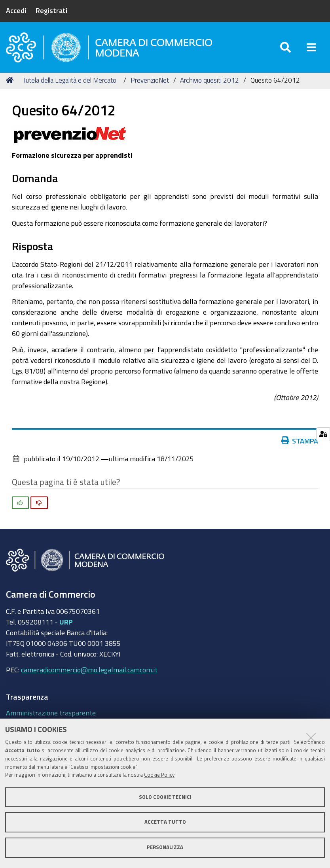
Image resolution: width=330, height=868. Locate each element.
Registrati (51, 10)
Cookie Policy (159, 775)
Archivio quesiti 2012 (210, 80)
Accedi (16, 10)
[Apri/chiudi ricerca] (285, 47)
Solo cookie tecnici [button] (165, 797)
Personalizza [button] (165, 847)
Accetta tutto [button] (165, 822)
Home (11, 80)
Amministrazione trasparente (51, 713)
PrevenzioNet (150, 80)
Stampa (300, 441)
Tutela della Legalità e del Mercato (70, 80)
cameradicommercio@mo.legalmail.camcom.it (89, 670)
